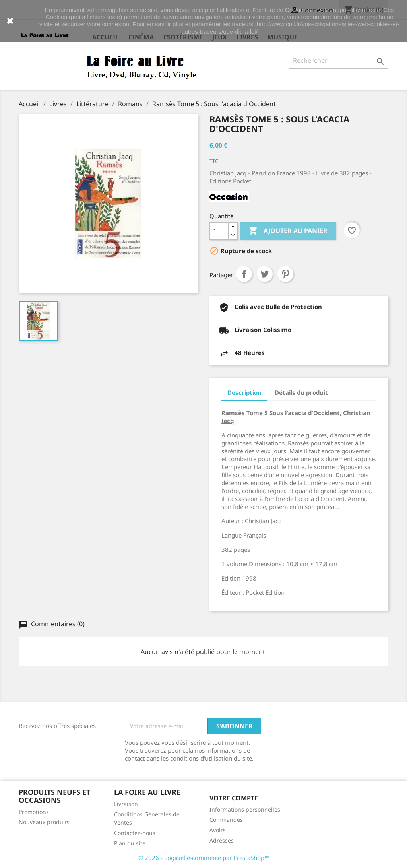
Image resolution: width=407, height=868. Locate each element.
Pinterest (285, 274)
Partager (244, 274)
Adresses (222, 840)
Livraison (126, 804)
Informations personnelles (245, 809)
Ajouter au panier (288, 231)
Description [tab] (244, 392)
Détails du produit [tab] (301, 392)
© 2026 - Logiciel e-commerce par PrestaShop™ (204, 858)
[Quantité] (219, 231)
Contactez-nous (135, 833)
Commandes (226, 820)
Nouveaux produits (44, 822)
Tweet (265, 274)
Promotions (34, 812)
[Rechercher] (338, 60)
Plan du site (130, 843)
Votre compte (234, 798)
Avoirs (218, 830)
